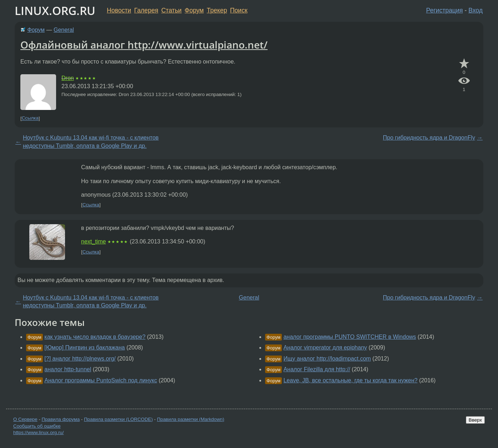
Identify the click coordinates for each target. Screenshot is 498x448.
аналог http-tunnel (68, 369)
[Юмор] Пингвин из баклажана (84, 348)
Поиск (239, 10)
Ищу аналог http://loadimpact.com (327, 359)
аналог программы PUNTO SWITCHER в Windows (350, 337)
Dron (68, 78)
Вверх (475, 420)
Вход (475, 10)
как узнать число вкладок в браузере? (95, 337)
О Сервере (25, 419)
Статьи (171, 10)
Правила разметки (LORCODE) (118, 419)
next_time (93, 241)
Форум (194, 10)
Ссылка (30, 118)
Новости (119, 10)
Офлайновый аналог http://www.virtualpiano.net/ (144, 45)
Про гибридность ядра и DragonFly (429, 138)
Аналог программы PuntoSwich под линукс (101, 380)
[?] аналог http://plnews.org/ (80, 359)
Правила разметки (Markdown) (190, 419)
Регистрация (445, 10)
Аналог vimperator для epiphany (325, 348)
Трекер (217, 10)
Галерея (146, 10)
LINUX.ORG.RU (55, 11)
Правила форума (61, 419)
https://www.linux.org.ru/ (38, 432)
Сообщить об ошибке (37, 426)
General (64, 30)
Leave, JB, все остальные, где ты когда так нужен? (350, 380)
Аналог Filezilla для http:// (317, 369)
